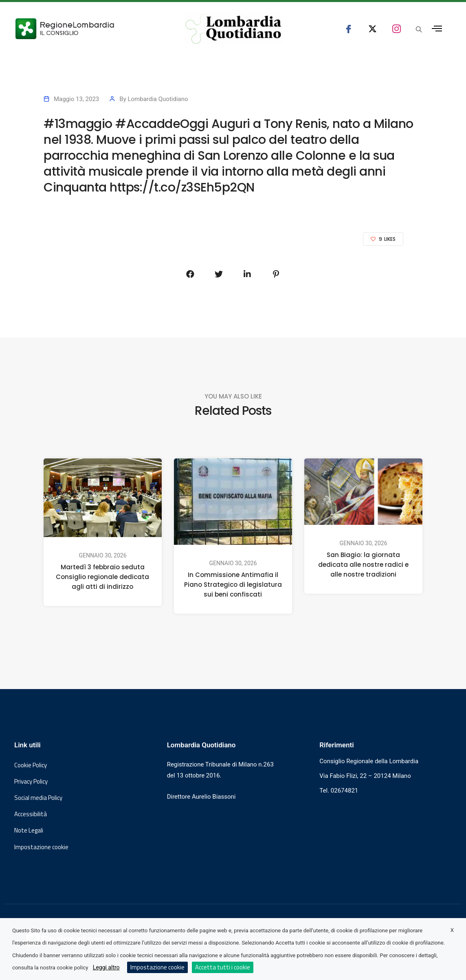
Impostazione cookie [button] (41, 847)
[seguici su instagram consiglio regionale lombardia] (397, 29)
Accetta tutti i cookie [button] (223, 967)
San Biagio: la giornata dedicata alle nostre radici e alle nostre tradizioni (363, 565)
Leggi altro (106, 967)
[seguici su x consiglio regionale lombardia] (373, 29)
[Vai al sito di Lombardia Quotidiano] (234, 29)
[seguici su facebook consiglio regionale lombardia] (348, 29)
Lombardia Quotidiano (158, 99)
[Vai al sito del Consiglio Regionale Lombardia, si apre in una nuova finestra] (88, 29)
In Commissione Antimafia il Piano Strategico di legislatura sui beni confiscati (233, 585)
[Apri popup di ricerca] (419, 30)
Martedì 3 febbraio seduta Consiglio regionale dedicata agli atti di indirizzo (102, 577)
